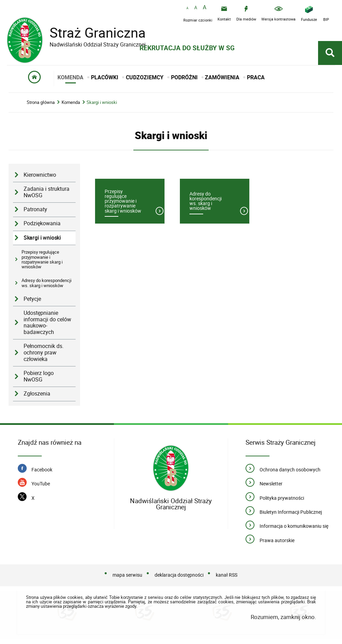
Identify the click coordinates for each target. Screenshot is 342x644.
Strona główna (41, 102)
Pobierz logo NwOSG (39, 376)
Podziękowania (42, 223)
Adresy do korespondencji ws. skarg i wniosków (47, 283)
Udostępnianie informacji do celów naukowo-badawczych (47, 323)
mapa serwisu (127, 575)
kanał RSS (227, 575)
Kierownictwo (40, 175)
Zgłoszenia (37, 394)
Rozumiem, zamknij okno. (283, 617)
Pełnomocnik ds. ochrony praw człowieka (44, 352)
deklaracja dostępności (179, 575)
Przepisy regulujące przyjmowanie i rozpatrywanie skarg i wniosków (42, 259)
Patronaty (35, 209)
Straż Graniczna (92, 33)
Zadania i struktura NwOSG (47, 192)
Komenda (71, 102)
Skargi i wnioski (102, 102)
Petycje (32, 299)
